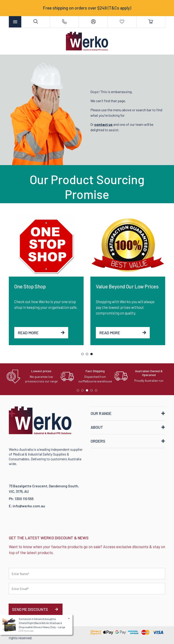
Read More (41, 333)
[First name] (87, 574)
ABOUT (97, 427)
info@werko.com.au (29, 506)
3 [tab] (93, 355)
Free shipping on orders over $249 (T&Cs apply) (87, 8)
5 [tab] (97, 391)
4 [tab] (93, 391)
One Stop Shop (30, 286)
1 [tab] (84, 355)
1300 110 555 (24, 499)
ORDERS (98, 441)
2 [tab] (88, 355)
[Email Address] (87, 589)
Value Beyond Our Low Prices (127, 286)
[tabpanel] (46, 280)
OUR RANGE (101, 413)
